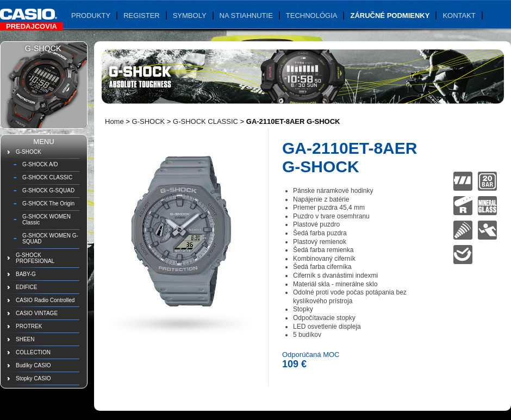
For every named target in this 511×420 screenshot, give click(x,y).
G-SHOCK (29, 152)
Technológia (312, 15)
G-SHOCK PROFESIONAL (35, 258)
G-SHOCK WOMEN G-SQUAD (50, 239)
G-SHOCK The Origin (48, 203)
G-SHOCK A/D (40, 164)
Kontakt (459, 15)
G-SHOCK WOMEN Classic (46, 220)
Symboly (190, 15)
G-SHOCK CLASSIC (47, 177)
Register (141, 15)
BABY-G (26, 274)
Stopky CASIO (33, 378)
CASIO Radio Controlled (45, 300)
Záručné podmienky (390, 15)
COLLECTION (33, 352)
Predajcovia (32, 26)
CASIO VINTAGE (37, 313)
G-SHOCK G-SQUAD (48, 190)
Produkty (91, 15)
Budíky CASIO (33, 365)
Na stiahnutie (246, 15)
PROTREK (29, 326)
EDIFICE (26, 287)
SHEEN (25, 339)
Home (114, 121)
